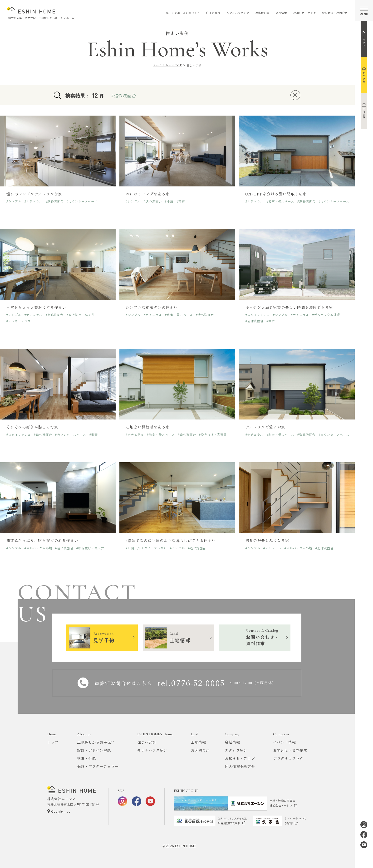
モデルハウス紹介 (238, 13)
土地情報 (198, 742)
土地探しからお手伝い (96, 742)
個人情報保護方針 (240, 766)
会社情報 (281, 13)
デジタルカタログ (288, 758)
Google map (61, 811)
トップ (53, 742)
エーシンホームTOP (167, 65)
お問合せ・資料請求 (290, 750)
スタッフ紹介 (236, 750)
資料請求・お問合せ (335, 13)
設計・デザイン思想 (94, 750)
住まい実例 (213, 13)
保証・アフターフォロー (98, 766)
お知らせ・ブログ (304, 13)
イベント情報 (284, 742)
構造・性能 (87, 758)
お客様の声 (262, 13)
